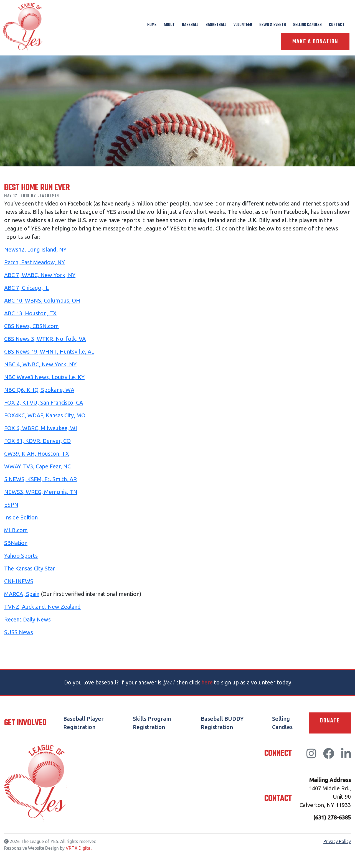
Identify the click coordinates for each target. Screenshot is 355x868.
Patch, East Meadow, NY (35, 262)
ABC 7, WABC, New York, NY (40, 275)
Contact (337, 25)
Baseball (190, 25)
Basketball (216, 25)
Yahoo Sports (21, 556)
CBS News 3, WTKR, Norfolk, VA (45, 339)
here (207, 682)
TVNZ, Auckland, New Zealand (42, 607)
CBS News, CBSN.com (31, 326)
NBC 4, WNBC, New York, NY (40, 364)
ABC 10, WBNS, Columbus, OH (42, 300)
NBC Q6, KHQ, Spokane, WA (39, 390)
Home (152, 25)
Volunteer (243, 25)
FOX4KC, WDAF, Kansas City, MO (45, 415)
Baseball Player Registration (83, 723)
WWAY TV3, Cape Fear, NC (37, 466)
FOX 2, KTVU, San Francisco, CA (44, 403)
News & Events (273, 25)
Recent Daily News (27, 619)
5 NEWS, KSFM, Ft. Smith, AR (40, 479)
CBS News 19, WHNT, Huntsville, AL (49, 351)
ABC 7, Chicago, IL (26, 288)
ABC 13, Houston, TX (30, 313)
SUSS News (19, 632)
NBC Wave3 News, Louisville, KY (44, 377)
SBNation (16, 543)
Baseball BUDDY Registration (222, 723)
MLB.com (16, 530)
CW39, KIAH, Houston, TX (37, 454)
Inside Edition (21, 517)
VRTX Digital (79, 848)
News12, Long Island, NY (35, 249)
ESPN (11, 505)
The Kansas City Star (30, 568)
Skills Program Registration (152, 723)
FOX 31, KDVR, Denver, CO (37, 441)
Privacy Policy (337, 841)
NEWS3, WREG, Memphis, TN (41, 492)
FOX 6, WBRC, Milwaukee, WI (41, 428)
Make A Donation (315, 42)
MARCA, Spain (22, 594)
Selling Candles (307, 25)
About (169, 25)
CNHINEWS (19, 581)
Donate (330, 721)
